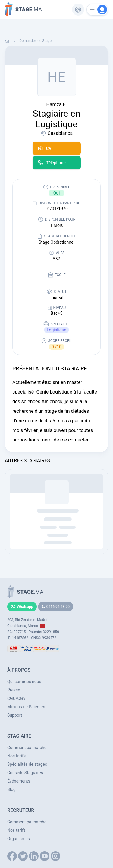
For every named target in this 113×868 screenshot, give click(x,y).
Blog (11, 789)
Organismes (19, 839)
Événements (19, 781)
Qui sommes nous (24, 682)
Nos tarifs (16, 756)
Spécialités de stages (27, 764)
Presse (14, 690)
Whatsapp (22, 607)
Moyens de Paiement (27, 707)
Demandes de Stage (35, 41)
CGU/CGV (16, 698)
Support (15, 715)
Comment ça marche (27, 748)
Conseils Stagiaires (25, 773)
